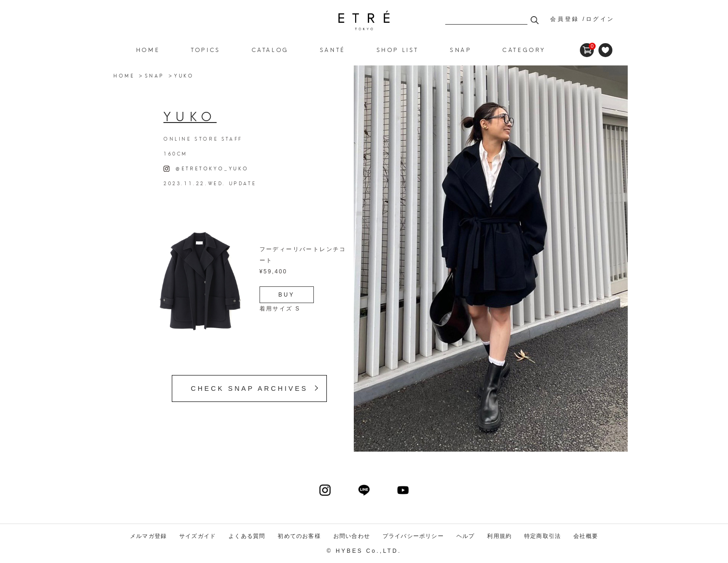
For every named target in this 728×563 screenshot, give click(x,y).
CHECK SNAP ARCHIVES (249, 388)
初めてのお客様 (299, 536)
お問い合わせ (352, 536)
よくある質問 (247, 536)
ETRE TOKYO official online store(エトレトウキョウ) (364, 20)
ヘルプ (466, 536)
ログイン (600, 19)
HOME (148, 49)
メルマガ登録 (148, 536)
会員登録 (565, 19)
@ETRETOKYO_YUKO (206, 168)
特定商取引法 (543, 536)
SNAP (155, 75)
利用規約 (499, 536)
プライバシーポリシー (413, 536)
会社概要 (586, 536)
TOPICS (206, 49)
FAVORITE (605, 50)
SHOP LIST (398, 49)
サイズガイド (198, 536)
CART (587, 46)
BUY (287, 295)
